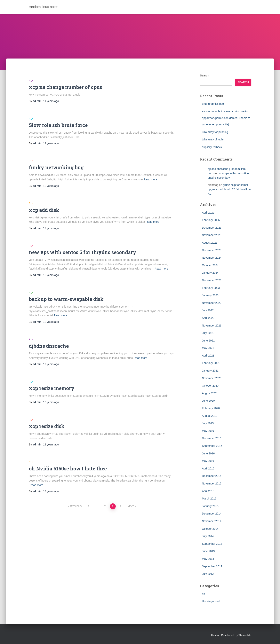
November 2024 (212, 258)
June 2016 (208, 453)
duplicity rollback (212, 147)
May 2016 (208, 461)
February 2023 (211, 288)
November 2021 (212, 326)
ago (51, 101)
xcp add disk (44, 210)
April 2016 (208, 468)
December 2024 (212, 250)
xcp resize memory (52, 388)
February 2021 (211, 363)
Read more (150, 179)
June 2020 (208, 401)
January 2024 (210, 273)
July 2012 (208, 574)
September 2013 (212, 544)
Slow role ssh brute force (58, 125)
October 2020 (210, 386)
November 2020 (212, 378)
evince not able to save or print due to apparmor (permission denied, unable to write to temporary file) (226, 118)
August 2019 (210, 416)
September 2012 (212, 566)
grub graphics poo (213, 104)
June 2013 (208, 551)
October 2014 (210, 529)
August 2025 (210, 243)
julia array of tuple (213, 139)
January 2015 (210, 506)
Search (205, 75)
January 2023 (210, 295)
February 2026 (211, 220)
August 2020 (210, 393)
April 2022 (208, 318)
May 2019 (208, 431)
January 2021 (210, 371)
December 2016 (212, 438)
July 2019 (208, 423)
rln (31, 81)
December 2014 (212, 514)
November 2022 (212, 303)
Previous (76, 506)
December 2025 (212, 228)
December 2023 (212, 280)
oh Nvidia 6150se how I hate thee (68, 469)
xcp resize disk (47, 426)
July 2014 (208, 536)
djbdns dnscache (49, 346)
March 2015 (209, 499)
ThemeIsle (245, 635)
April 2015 (208, 491)
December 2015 (212, 476)
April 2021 (208, 356)
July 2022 (208, 310)
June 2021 (208, 341)
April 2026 (208, 213)
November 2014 (212, 521)
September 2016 (212, 446)
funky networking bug (56, 167)
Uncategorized (211, 601)
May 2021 (208, 348)
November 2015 (212, 483)
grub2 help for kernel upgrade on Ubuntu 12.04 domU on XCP (229, 189)
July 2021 (208, 333)
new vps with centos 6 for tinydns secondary (83, 252)
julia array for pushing (215, 132)
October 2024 (210, 265)
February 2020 (211, 408)
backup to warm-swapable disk (66, 299)
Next (131, 506)
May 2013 (208, 559)
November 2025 (212, 235)
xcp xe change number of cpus (65, 87)
